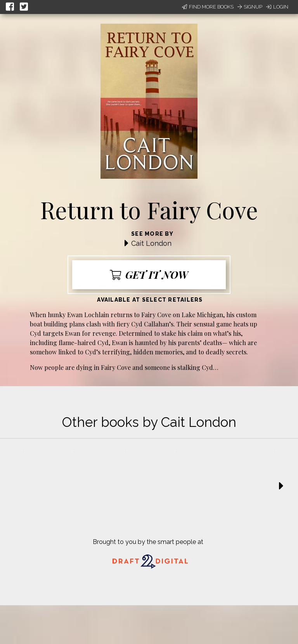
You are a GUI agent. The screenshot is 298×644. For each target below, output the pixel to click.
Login (277, 7)
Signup (250, 7)
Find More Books (208, 7)
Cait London (151, 243)
